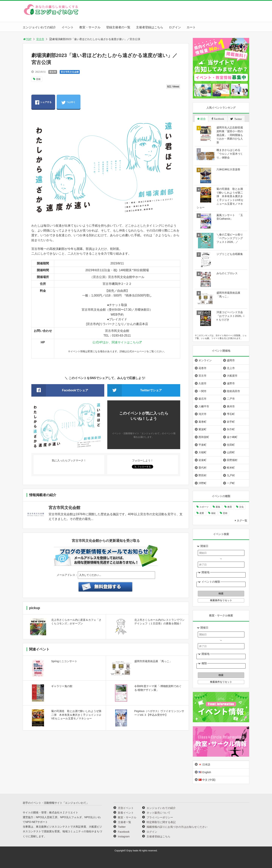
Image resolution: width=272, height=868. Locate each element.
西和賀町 (204, 437)
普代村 (202, 468)
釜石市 (202, 399)
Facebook (124, 832)
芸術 (38, 79)
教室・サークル (90, 27)
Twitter (122, 827)
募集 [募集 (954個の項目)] (218, 507)
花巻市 (202, 368)
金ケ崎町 (232, 437)
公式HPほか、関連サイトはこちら (116, 342)
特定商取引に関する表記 (161, 822)
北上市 (231, 368)
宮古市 (40, 39)
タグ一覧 (242, 520)
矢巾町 (231, 429)
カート (191, 27)
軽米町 (231, 468)
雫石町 (231, 414)
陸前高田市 (233, 391)
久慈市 (202, 383)
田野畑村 (232, 460)
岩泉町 (202, 460)
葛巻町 (202, 422)
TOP (27, 39)
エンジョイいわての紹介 (39, 27)
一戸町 (231, 483)
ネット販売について (158, 813)
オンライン (205, 360)
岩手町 (231, 422)
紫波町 (202, 429)
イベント (68, 27)
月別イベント (126, 808)
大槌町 (202, 452)
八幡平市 (204, 406)
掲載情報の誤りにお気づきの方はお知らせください (177, 827)
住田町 (231, 445)
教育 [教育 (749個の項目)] (230, 507)
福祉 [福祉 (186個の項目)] (213, 513)
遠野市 (231, 383)
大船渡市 (232, 376)
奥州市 (231, 406)
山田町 (231, 452)
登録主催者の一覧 (118, 27)
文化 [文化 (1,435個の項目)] (241, 507)
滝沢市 (202, 414)
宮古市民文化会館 (70, 72)
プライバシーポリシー (160, 817)
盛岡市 (231, 360)
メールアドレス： (67, 575)
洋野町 (202, 483)
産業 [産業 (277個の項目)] (202, 513)
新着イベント (126, 813)
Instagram (124, 836)
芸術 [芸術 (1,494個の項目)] (225, 513)
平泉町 (202, 445)
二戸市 (231, 399)
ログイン (175, 27)
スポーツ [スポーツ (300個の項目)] (204, 507)
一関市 (202, 391)
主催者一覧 (124, 822)
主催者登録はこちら (150, 27)
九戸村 (231, 475)
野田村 (202, 475)
